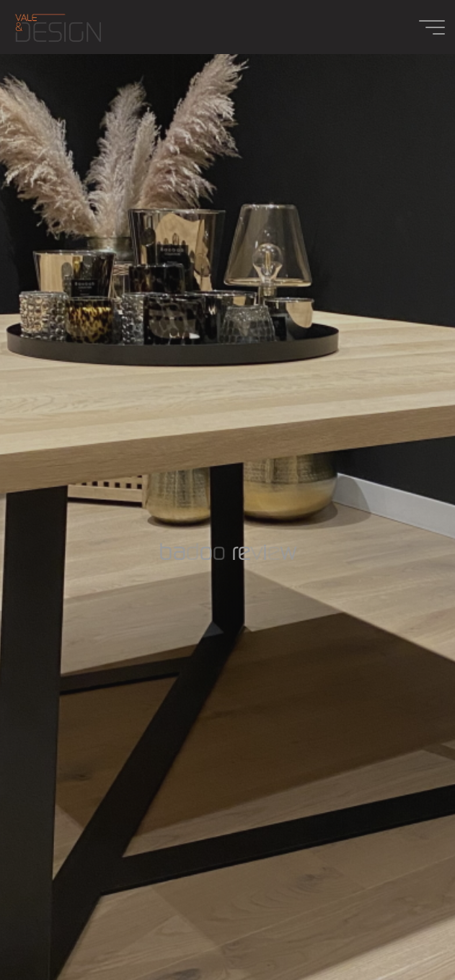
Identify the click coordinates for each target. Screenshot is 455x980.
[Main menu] (432, 27)
